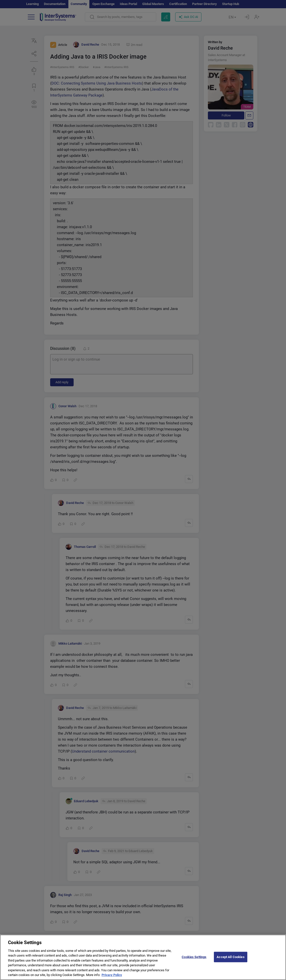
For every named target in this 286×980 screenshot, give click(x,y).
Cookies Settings (194, 962)
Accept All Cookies (230, 962)
